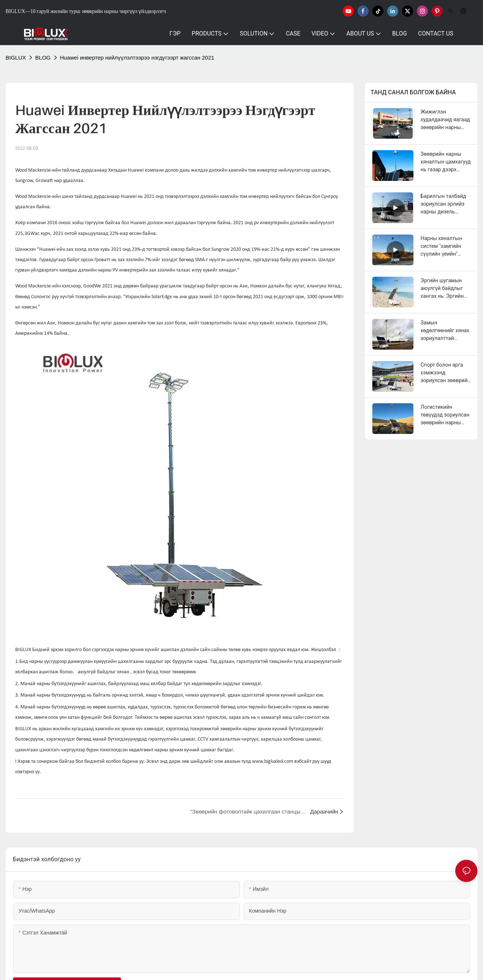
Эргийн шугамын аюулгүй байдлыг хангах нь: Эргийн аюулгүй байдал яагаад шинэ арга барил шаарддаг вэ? (445, 289)
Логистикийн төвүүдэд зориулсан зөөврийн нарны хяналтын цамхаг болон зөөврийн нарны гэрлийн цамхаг (445, 415)
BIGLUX (16, 58)
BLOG (43, 58)
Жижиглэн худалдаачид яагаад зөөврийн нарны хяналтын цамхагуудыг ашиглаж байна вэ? (445, 120)
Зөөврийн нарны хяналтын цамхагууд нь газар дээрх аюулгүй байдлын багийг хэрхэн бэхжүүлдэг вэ (446, 162)
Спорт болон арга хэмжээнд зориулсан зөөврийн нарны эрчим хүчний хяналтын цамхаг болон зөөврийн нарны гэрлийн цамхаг (446, 373)
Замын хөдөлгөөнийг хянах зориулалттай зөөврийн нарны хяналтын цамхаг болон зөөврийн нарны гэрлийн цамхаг (445, 331)
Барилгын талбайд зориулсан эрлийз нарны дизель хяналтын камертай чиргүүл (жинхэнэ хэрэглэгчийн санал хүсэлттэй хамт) (445, 204)
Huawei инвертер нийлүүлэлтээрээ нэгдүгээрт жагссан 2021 (137, 58)
